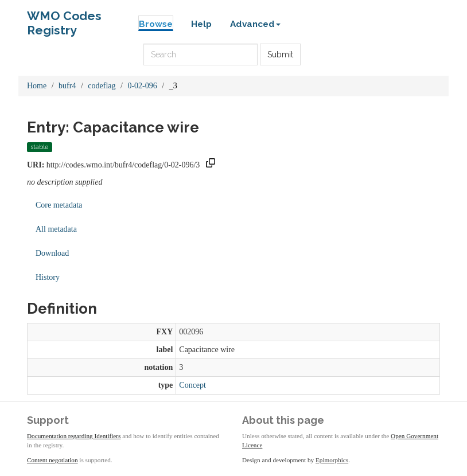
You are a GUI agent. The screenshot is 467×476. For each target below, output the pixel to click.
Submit (280, 54)
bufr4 (67, 86)
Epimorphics (332, 460)
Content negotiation (52, 460)
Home (37, 86)
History (48, 277)
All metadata (56, 229)
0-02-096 (142, 86)
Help (201, 24)
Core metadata (59, 205)
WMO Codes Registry (64, 19)
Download (52, 253)
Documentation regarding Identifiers (74, 436)
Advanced (255, 24)
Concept (192, 385)
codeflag (102, 86)
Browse (156, 24)
